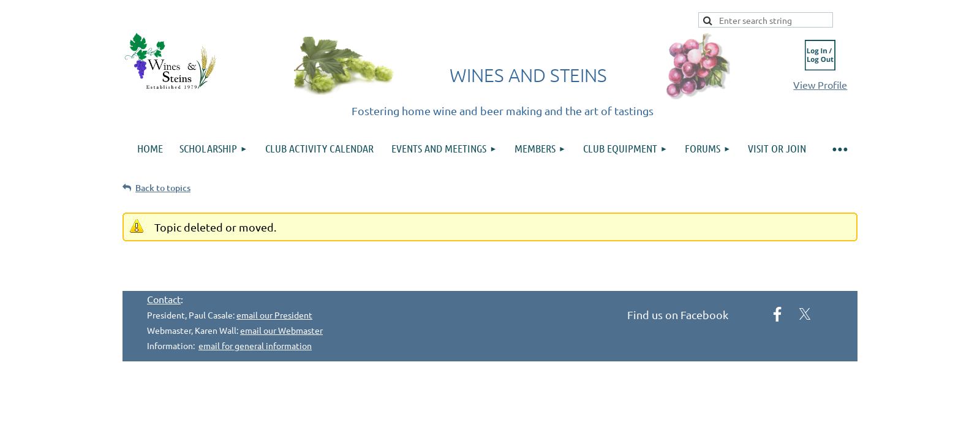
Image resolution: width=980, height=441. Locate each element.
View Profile (820, 85)
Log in (820, 55)
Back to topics (163, 188)
